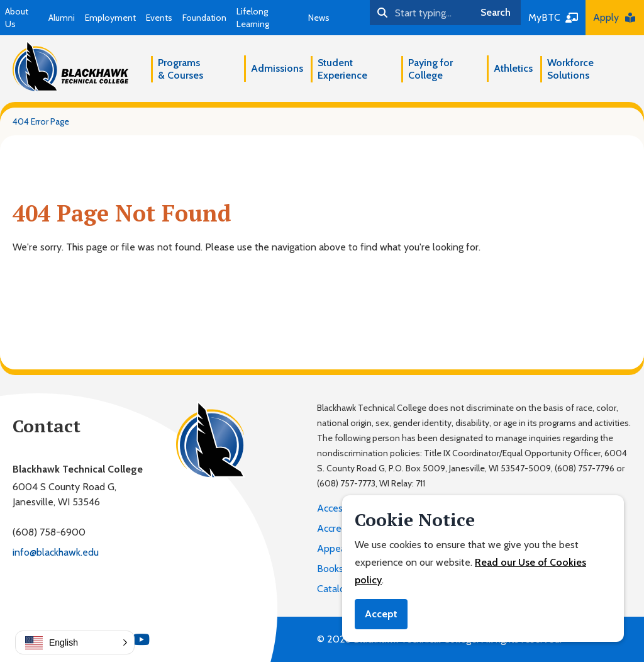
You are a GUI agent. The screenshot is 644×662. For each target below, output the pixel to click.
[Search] (420, 13)
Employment (110, 18)
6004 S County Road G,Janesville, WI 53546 (64, 494)
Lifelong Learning (253, 18)
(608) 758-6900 (49, 532)
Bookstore (339, 569)
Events (159, 18)
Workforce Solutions (570, 69)
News (319, 18)
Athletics (513, 68)
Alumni (62, 18)
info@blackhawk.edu (56, 552)
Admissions (277, 68)
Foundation (204, 18)
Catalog (334, 589)
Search (496, 12)
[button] (75, 642)
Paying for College (430, 69)
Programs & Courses (180, 69)
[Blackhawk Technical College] (70, 66)
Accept (381, 614)
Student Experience (342, 69)
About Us (17, 18)
